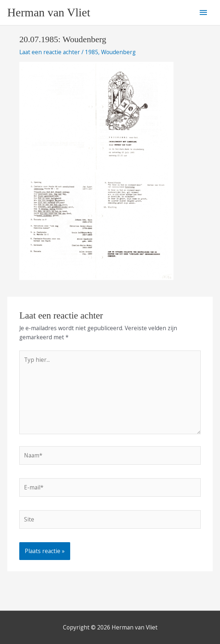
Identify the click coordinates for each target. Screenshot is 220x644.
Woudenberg (118, 52)
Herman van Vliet (49, 13)
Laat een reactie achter (50, 52)
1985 (92, 52)
